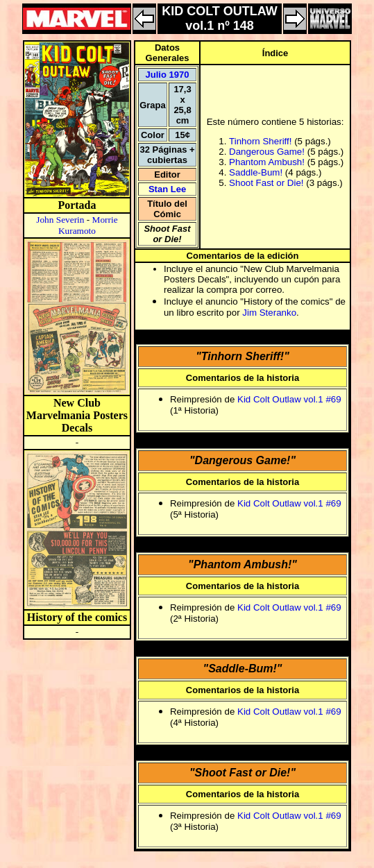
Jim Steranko (269, 313)
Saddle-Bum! (256, 172)
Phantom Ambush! (267, 162)
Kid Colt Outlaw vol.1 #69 (289, 399)
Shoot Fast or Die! (266, 183)
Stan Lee (167, 189)
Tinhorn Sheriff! (260, 141)
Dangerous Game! (267, 152)
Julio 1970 (168, 75)
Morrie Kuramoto (88, 225)
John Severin (60, 220)
